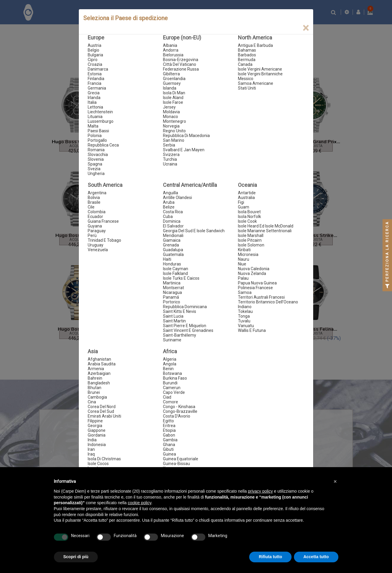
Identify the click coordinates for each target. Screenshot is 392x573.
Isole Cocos (98, 464)
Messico (246, 79)
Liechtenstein (100, 112)
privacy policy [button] (260, 491)
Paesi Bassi (98, 131)
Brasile (94, 202)
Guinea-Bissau (176, 464)
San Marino (174, 140)
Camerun (172, 388)
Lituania (95, 117)
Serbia (169, 145)
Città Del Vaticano (180, 64)
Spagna (95, 164)
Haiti (167, 259)
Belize (169, 207)
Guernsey (172, 83)
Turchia (170, 159)
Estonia (95, 74)
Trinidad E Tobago (104, 240)
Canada (245, 64)
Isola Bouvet (249, 212)
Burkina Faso (175, 378)
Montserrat (173, 288)
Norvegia (171, 126)
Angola (170, 364)
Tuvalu (244, 321)
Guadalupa (173, 250)
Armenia (96, 369)
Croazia (95, 64)
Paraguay (97, 231)
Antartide (247, 193)
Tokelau (245, 311)
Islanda (170, 88)
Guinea (169, 454)
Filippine (95, 421)
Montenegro (175, 121)
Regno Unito (174, 131)
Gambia (170, 440)
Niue (242, 264)
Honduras (172, 264)
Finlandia (96, 79)
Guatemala (173, 254)
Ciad (167, 397)
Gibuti (168, 449)
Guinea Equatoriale (181, 459)
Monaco (171, 117)
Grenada (171, 245)
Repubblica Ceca (103, 145)
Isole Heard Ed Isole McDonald (266, 226)
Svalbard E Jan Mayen (184, 150)
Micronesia (248, 254)
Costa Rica (173, 212)
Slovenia (96, 159)
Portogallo (97, 140)
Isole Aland (173, 98)
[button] (335, 481)
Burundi (170, 383)
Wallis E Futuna (252, 330)
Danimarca (98, 69)
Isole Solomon (251, 245)
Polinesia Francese (255, 288)
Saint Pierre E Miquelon (185, 326)
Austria (95, 45)
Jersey (169, 107)
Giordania (97, 435)
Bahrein (95, 378)
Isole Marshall (251, 235)
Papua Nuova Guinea (257, 283)
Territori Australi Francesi (261, 297)
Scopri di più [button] (76, 557)
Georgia (95, 426)
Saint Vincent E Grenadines (188, 330)
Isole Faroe (173, 102)
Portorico (172, 302)
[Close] (306, 28)
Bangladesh (99, 383)
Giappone (97, 430)
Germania (97, 88)
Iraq (91, 454)
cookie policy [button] (139, 503)
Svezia (94, 169)
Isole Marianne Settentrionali (265, 231)
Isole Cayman (176, 269)
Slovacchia (98, 155)
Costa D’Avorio (177, 416)
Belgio (93, 50)
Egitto (168, 421)
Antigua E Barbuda (255, 45)
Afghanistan (99, 359)
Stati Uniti (247, 88)
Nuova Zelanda (252, 273)
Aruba (169, 202)
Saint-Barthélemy (180, 335)
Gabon (169, 435)
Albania (170, 45)
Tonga (244, 316)
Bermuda (247, 60)
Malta (93, 126)
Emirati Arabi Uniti (104, 416)
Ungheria (96, 174)
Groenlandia (174, 79)
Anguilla (171, 193)
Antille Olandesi (177, 198)
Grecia (94, 93)
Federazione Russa (181, 69)
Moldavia (171, 112)
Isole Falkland (175, 273)
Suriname (172, 340)
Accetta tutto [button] (316, 557)
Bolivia (94, 198)
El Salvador (173, 226)
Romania (96, 150)
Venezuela (98, 250)
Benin (168, 369)
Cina (92, 402)
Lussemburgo (101, 121)
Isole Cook (247, 221)
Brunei (94, 392)
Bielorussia (173, 55)
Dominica (172, 221)
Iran (91, 449)
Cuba (168, 217)
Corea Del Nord (102, 407)
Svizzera (171, 155)
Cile (91, 207)
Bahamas (247, 50)
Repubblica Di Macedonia (186, 136)
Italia (92, 102)
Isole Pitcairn (250, 240)
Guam (244, 207)
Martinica (172, 283)
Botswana (172, 373)
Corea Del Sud (101, 411)
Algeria (170, 359)
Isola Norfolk (249, 217)
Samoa (245, 292)
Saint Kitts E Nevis (180, 311)
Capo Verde (174, 392)
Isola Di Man (174, 93)
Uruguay (96, 245)
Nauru (244, 259)
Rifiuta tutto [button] (270, 557)
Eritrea (169, 426)
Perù (92, 235)
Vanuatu (246, 326)
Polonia (95, 136)
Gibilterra (171, 74)
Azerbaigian (99, 373)
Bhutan (95, 388)
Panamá (171, 297)
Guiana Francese (103, 221)
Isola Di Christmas (104, 459)
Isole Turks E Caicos (181, 278)
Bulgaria (95, 55)
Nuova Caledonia (254, 269)
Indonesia (97, 445)
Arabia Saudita (102, 364)
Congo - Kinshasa (179, 407)
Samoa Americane (256, 83)
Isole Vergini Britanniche (260, 74)
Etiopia (169, 430)
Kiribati (244, 250)
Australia (246, 198)
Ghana (169, 445)
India (92, 440)
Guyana (95, 226)
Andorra (171, 50)
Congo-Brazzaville (180, 411)
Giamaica (172, 240)
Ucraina (170, 164)
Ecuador (95, 217)
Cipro (93, 60)
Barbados (247, 55)
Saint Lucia (173, 316)
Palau (243, 278)
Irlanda (94, 98)
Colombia (97, 212)
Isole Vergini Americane (260, 69)
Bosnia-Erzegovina (181, 60)
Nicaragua (172, 292)
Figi (241, 202)
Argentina (97, 193)
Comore (171, 402)
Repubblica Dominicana (185, 307)
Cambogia (97, 397)
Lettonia (95, 107)
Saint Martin (174, 321)
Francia (95, 83)
